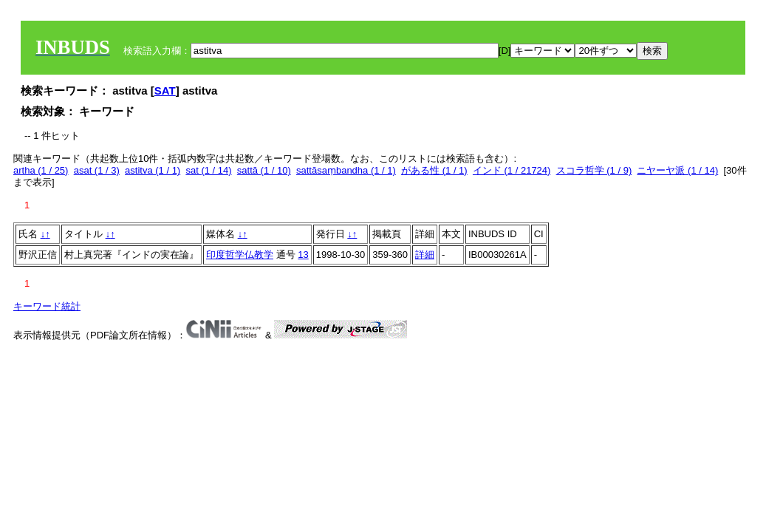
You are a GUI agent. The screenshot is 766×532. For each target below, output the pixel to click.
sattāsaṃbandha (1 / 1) (346, 170)
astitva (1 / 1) (153, 170)
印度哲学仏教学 (240, 255)
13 (303, 255)
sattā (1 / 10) (264, 170)
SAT (165, 91)
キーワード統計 (47, 306)
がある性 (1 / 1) (434, 170)
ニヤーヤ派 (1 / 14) (677, 170)
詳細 (425, 255)
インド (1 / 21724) (512, 170)
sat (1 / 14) (208, 170)
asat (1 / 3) (97, 170)
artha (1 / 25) (41, 170)
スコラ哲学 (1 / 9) (594, 170)
